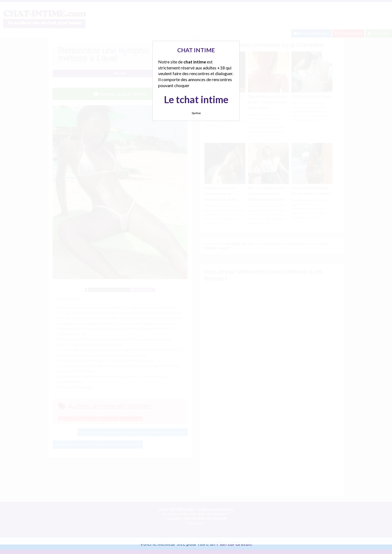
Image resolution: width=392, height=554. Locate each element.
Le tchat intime (196, 99)
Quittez (196, 113)
